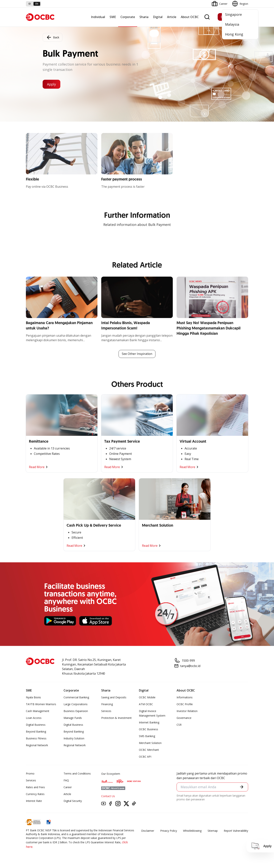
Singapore (233, 14)
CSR (179, 725)
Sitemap (213, 831)
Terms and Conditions (77, 773)
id (30, 4)
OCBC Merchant (149, 750)
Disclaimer (148, 831)
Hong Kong (234, 34)
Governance (184, 718)
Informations (185, 697)
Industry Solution (74, 738)
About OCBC (190, 17)
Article (172, 17)
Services (106, 711)
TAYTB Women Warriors (41, 704)
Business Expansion (76, 711)
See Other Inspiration (137, 354)
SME (113, 17)
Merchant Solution (150, 743)
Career (68, 787)
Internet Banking (149, 722)
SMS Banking (147, 736)
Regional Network (37, 745)
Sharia (144, 17)
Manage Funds (73, 718)
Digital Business (36, 725)
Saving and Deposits (114, 697)
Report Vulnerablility (236, 831)
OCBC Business (149, 729)
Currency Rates (35, 794)
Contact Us (108, 796)
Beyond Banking (36, 732)
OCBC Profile (185, 704)
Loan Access (34, 718)
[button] (242, 787)
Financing (107, 704)
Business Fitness (36, 738)
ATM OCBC (146, 704)
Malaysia (232, 24)
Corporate (128, 17)
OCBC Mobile (147, 697)
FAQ (66, 780)
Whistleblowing (192, 831)
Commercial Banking (76, 697)
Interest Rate (34, 801)
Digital (158, 17)
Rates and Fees (35, 787)
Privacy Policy (169, 831)
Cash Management (38, 711)
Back (53, 37)
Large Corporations (76, 704)
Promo (30, 773)
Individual (98, 17)
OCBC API (145, 757)
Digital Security (73, 801)
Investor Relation (187, 711)
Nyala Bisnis (33, 697)
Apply (52, 84)
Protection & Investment (116, 718)
